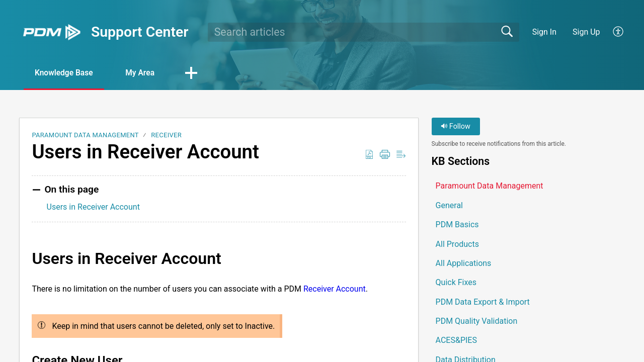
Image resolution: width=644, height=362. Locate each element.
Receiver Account (335, 289)
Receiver (166, 135)
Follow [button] (456, 127)
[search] (364, 32)
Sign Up (586, 32)
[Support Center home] (52, 32)
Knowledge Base (67, 73)
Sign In (544, 32)
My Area (147, 73)
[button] (619, 32)
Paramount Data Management (85, 135)
